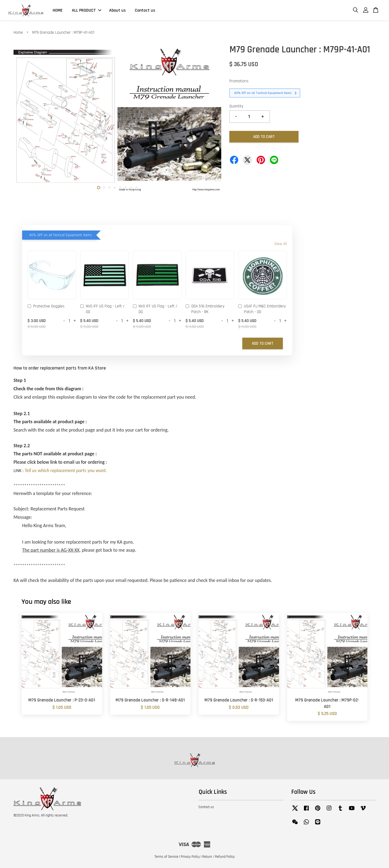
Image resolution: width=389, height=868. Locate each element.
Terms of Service (166, 857)
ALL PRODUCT (87, 10)
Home (18, 33)
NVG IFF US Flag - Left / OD (102, 309)
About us (117, 10)
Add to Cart (263, 343)
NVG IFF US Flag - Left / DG (155, 309)
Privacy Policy (190, 857)
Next (214, 120)
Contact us (145, 10)
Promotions (239, 81)
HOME (58, 10)
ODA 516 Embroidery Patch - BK (205, 309)
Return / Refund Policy (219, 857)
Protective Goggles (46, 307)
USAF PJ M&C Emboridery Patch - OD (262, 309)
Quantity (236, 106)
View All (281, 244)
